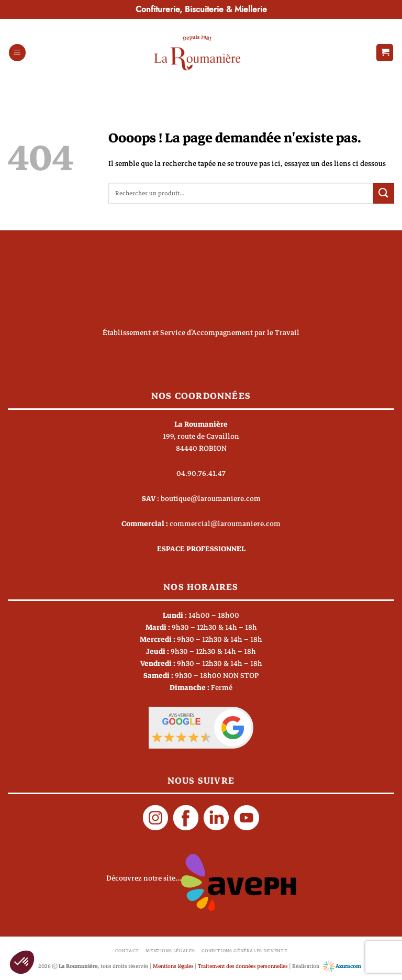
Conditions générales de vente (244, 951)
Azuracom (342, 966)
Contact (127, 951)
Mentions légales (170, 951)
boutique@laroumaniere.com (211, 499)
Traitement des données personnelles (243, 966)
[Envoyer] (384, 193)
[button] (17, 53)
